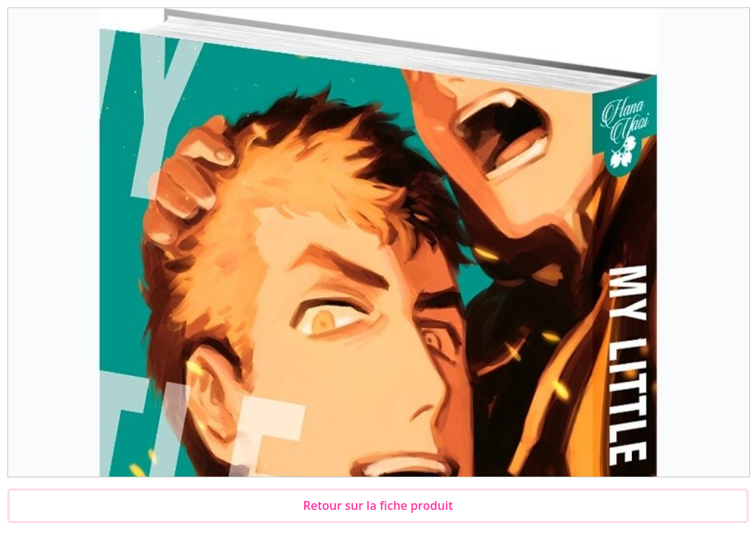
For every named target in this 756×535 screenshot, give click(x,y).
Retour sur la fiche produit (378, 505)
